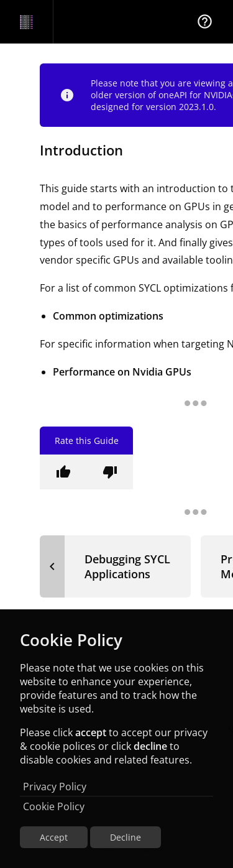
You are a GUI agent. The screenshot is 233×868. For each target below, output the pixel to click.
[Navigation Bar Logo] (26, 22)
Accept (54, 837)
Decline (126, 837)
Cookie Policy (54, 806)
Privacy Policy (55, 787)
